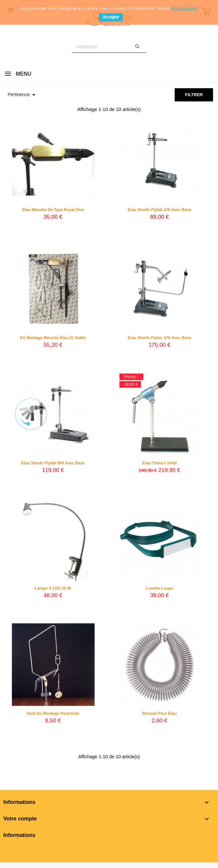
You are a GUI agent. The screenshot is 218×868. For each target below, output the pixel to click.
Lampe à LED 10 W (53, 590)
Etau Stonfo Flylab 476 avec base (159, 210)
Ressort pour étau (160, 715)
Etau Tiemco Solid (159, 465)
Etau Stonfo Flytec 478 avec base (159, 340)
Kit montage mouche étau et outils (53, 340)
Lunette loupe (160, 590)
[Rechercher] (109, 47)
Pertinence (23, 95)
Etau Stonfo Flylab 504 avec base (53, 465)
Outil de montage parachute (53, 715)
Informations (19, 835)
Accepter (111, 17)
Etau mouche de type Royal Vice (53, 210)
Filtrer (194, 95)
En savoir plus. (185, 9)
